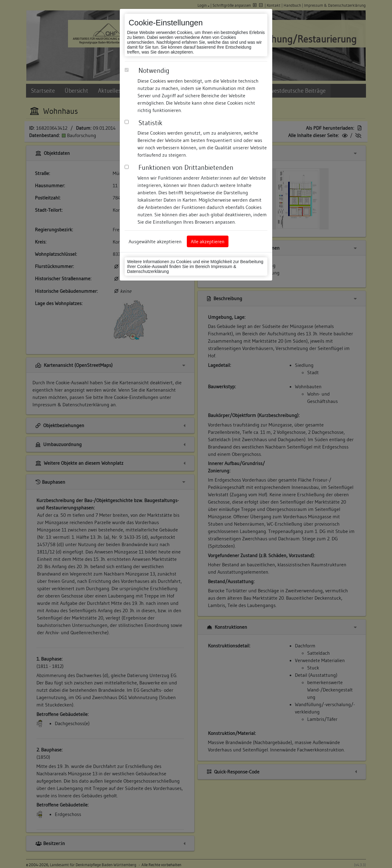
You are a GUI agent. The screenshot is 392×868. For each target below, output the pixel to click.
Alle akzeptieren (208, 241)
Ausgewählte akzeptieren (155, 241)
